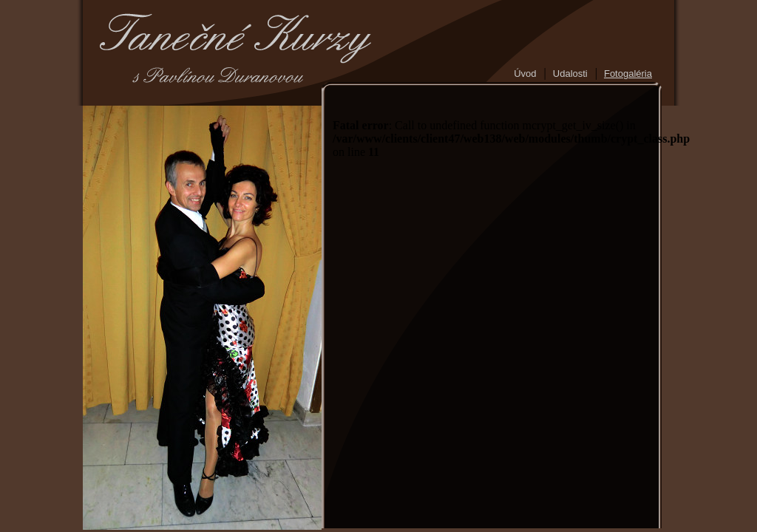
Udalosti (570, 74)
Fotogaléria (628, 74)
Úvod (525, 74)
